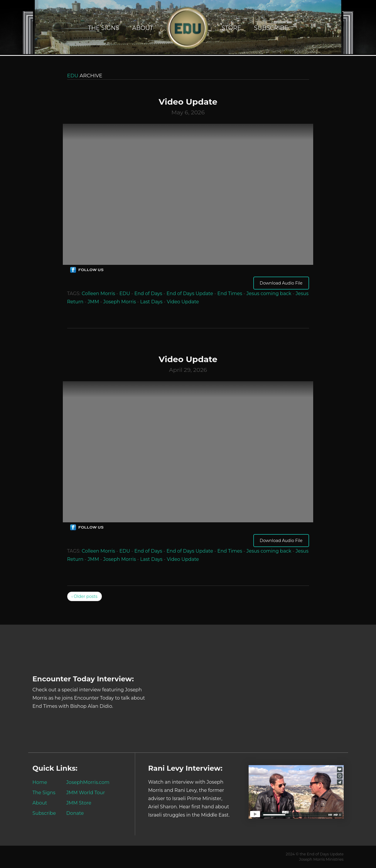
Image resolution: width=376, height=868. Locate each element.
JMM (93, 302)
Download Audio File (281, 283)
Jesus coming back (269, 293)
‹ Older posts (85, 596)
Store (231, 28)
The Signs (103, 28)
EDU (125, 293)
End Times (230, 293)
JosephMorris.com (88, 782)
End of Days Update (190, 293)
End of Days (148, 293)
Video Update (183, 302)
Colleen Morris (98, 293)
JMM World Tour (86, 792)
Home (40, 782)
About (143, 28)
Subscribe (271, 28)
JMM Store (79, 803)
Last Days (151, 302)
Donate (75, 813)
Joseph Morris (120, 302)
